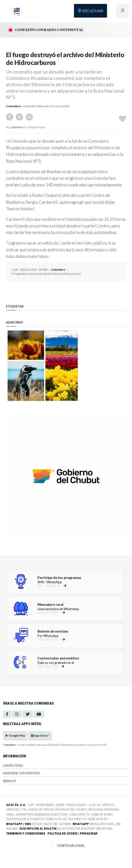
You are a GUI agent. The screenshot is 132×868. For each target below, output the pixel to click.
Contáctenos (13, 766)
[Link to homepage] (66, 846)
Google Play (15, 736)
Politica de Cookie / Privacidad (72, 833)
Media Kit (10, 781)
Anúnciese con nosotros (21, 773)
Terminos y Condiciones (26, 833)
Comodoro (14, 106)
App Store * (40, 736)
